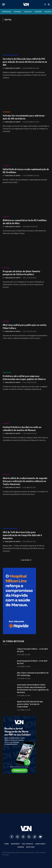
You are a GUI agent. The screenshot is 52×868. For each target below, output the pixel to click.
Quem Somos (40, 844)
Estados (18, 12)
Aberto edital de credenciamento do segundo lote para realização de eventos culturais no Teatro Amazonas (25, 481)
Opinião (38, 12)
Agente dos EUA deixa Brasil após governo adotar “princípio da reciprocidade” (30, 704)
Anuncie (21, 847)
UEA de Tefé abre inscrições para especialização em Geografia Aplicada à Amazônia (22, 535)
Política (28, 12)
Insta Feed (30, 847)
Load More (26, 560)
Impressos (7, 12)
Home (6, 844)
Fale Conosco (27, 844)
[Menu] (4, 4)
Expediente (15, 844)
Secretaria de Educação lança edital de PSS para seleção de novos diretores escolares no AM (25, 62)
